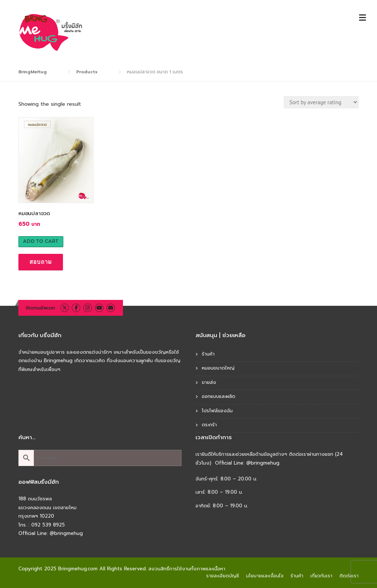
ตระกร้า (209, 425)
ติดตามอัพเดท (40, 308)
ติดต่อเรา (349, 576)
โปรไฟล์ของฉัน (217, 411)
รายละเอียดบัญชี (223, 576)
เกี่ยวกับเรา (321, 576)
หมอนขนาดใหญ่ (218, 368)
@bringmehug (66, 533)
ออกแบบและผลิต (219, 396)
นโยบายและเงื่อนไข (265, 576)
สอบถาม (41, 262)
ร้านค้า (208, 354)
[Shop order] (321, 102)
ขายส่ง (209, 382)
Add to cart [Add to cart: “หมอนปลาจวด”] (41, 241)
